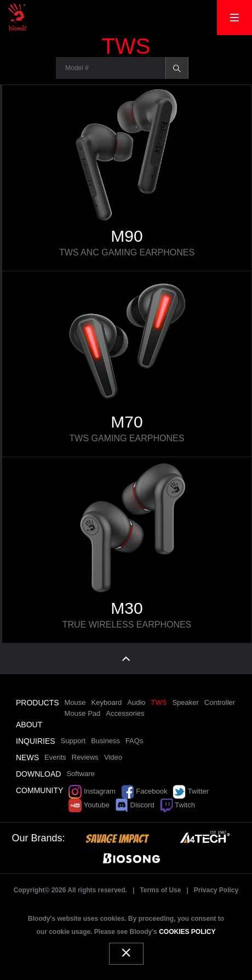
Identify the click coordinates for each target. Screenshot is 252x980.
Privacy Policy (216, 890)
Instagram (92, 791)
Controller (220, 702)
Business (105, 741)
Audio (136, 702)
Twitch (177, 805)
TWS (159, 702)
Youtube (89, 805)
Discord (135, 805)
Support (73, 741)
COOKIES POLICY (187, 932)
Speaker (185, 702)
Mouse (75, 702)
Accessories (125, 713)
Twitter (191, 791)
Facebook (144, 791)
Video (113, 757)
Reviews (85, 757)
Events (55, 757)
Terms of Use (160, 890)
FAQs (134, 741)
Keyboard (107, 702)
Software (80, 774)
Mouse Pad (83, 713)
